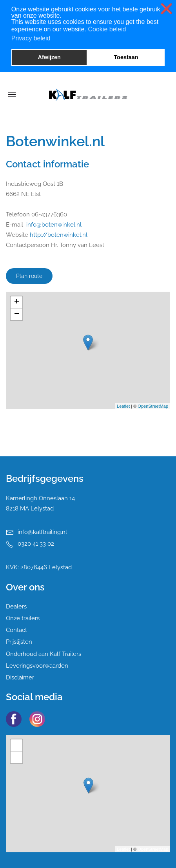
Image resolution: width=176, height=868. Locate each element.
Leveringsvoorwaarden (37, 666)
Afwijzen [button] (49, 57)
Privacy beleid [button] (31, 38)
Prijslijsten (19, 642)
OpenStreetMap (153, 406)
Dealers (16, 607)
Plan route (29, 276)
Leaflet (123, 406)
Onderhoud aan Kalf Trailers (44, 654)
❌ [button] (167, 9)
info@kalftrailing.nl (42, 532)
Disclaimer (20, 677)
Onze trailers (23, 618)
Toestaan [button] (126, 57)
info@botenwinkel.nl (54, 225)
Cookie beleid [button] (107, 29)
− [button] (17, 314)
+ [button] (17, 302)
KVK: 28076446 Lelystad (39, 567)
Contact (16, 630)
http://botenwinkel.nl (59, 235)
